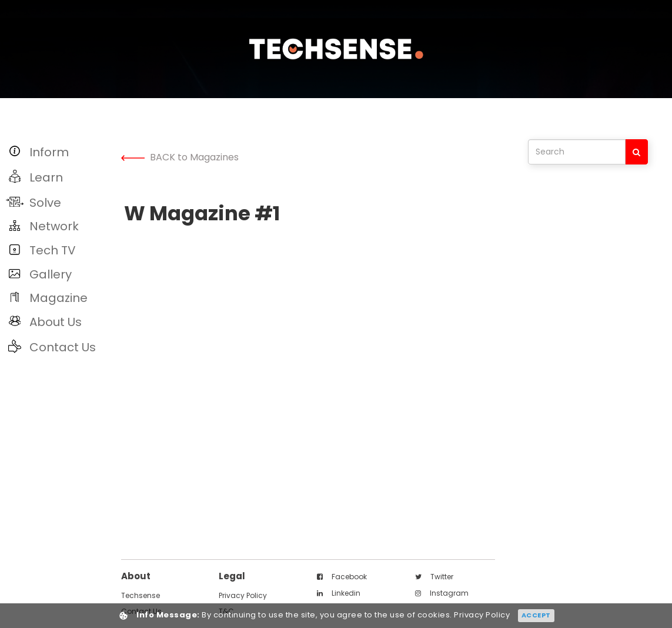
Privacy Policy (243, 595)
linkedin (339, 593)
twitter (434, 577)
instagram (442, 593)
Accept (536, 615)
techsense (141, 595)
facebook (342, 577)
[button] (58, 152)
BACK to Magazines (180, 157)
